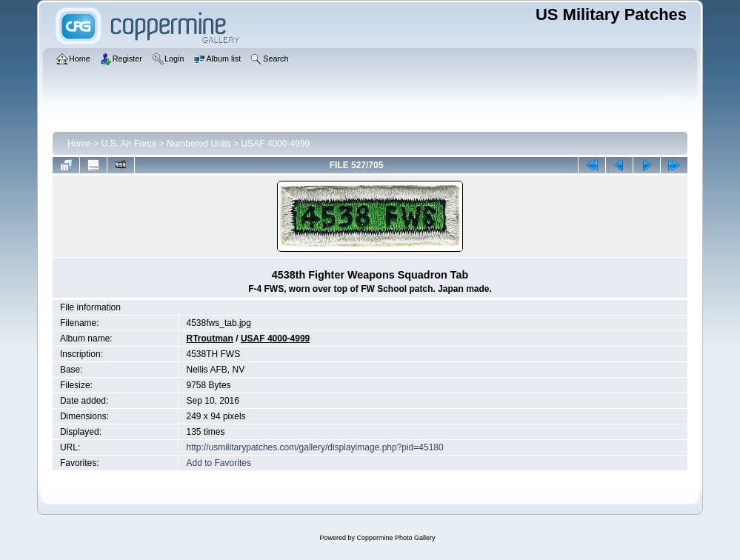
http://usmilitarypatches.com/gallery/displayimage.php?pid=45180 (315, 447)
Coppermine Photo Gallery (396, 538)
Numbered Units (199, 144)
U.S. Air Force (129, 144)
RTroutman (210, 339)
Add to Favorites (219, 463)
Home (79, 144)
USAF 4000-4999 (275, 144)
